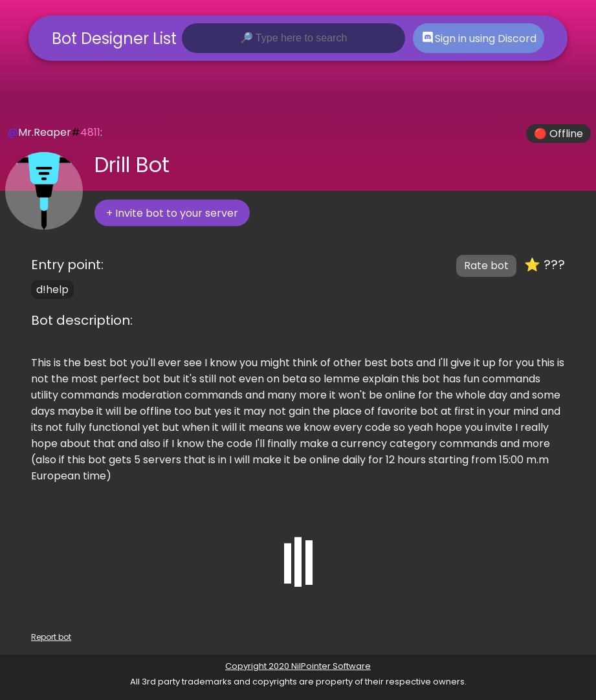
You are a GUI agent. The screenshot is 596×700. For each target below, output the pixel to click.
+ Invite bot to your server (172, 213)
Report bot (51, 637)
